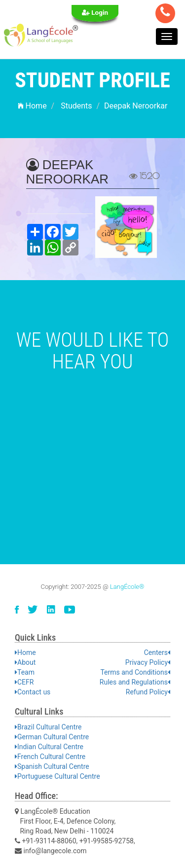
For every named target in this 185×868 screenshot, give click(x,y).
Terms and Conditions (135, 672)
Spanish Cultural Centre (52, 766)
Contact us (33, 692)
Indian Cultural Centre (49, 747)
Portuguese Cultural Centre (57, 776)
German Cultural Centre (52, 737)
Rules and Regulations (135, 682)
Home (32, 106)
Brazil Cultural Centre (48, 727)
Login (95, 12)
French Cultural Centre (50, 757)
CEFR (24, 682)
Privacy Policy (148, 662)
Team (25, 672)
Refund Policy (148, 692)
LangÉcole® (127, 587)
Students (76, 106)
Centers (157, 652)
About (25, 662)
